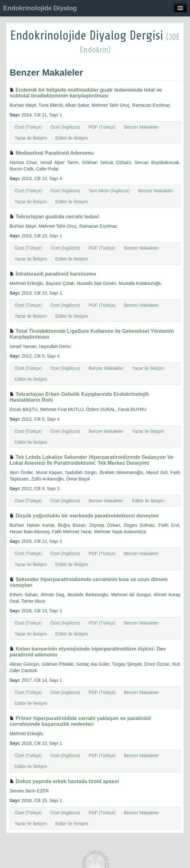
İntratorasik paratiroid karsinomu (53, 274)
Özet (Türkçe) (28, 127)
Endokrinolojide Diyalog (40, 8)
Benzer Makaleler (141, 127)
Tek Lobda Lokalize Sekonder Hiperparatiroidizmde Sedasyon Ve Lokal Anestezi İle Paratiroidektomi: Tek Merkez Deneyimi (91, 460)
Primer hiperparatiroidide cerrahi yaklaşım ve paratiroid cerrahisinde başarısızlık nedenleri (80, 721)
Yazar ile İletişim (31, 138)
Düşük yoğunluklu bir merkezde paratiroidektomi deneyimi (84, 516)
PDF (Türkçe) (102, 127)
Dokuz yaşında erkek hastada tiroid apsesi (64, 781)
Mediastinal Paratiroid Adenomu (52, 153)
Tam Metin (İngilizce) (109, 191)
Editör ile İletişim (72, 138)
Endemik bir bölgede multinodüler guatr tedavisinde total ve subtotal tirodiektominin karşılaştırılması (86, 93)
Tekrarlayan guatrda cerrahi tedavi (54, 217)
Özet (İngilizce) (65, 127)
